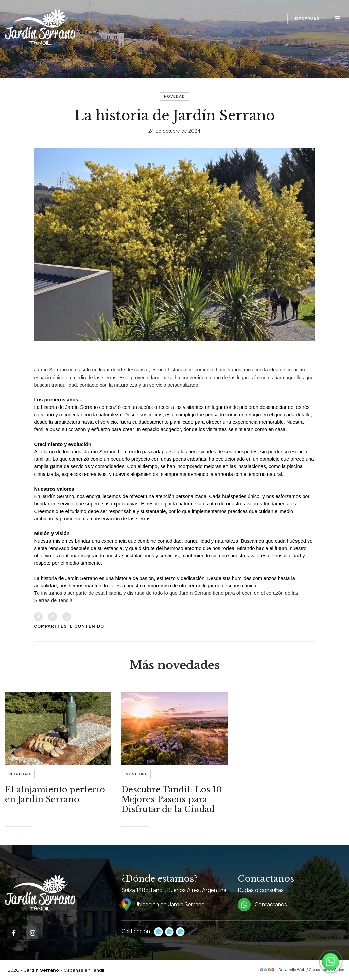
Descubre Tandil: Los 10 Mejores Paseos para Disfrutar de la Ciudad (171, 799)
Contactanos (262, 905)
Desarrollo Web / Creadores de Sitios (302, 970)
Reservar (307, 19)
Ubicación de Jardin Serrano (163, 905)
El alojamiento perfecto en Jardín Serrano (55, 794)
